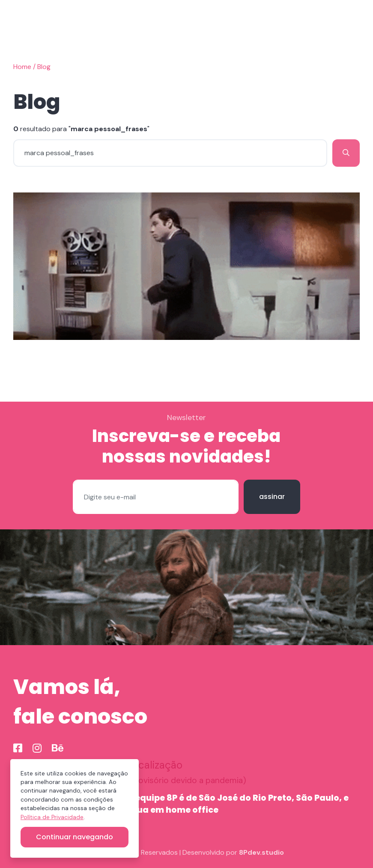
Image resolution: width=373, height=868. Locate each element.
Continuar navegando (75, 837)
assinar (272, 497)
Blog (44, 67)
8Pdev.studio (261, 852)
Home (22, 67)
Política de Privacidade (52, 817)
